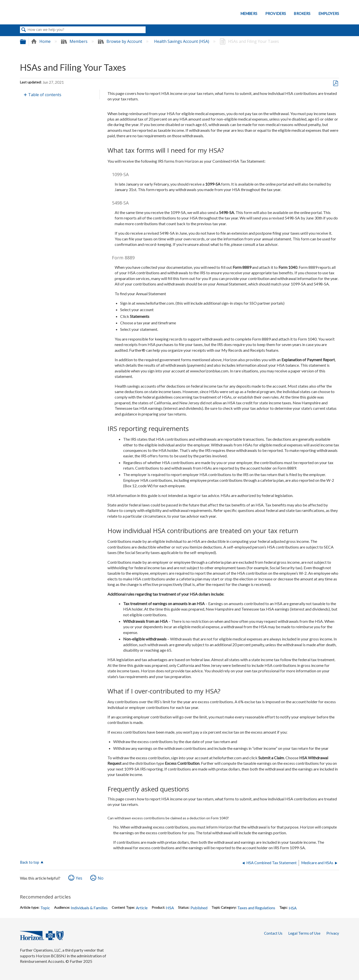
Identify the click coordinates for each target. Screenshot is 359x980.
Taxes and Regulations (256, 908)
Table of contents (45, 95)
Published (199, 908)
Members (249, 14)
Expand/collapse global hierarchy (26, 41)
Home (41, 41)
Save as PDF (335, 83)
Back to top (30, 862)
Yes (79, 878)
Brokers (302, 14)
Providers (276, 14)
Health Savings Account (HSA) (182, 41)
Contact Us (273, 933)
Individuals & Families (89, 908)
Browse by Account (121, 41)
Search (24, 30)
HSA (170, 908)
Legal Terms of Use (304, 933)
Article (142, 908)
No (101, 878)
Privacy (333, 933)
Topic (45, 908)
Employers (329, 14)
